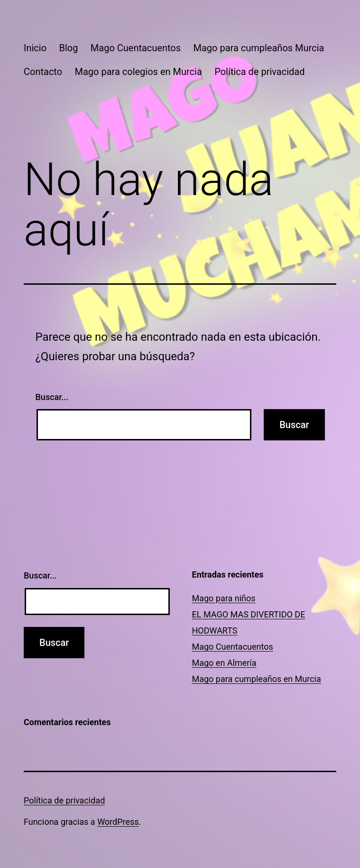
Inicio (35, 48)
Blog (68, 48)
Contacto (43, 72)
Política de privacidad (259, 72)
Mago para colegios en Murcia (138, 72)
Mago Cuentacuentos (136, 48)
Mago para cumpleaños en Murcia (257, 679)
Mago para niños (224, 598)
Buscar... (52, 397)
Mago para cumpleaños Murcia (258, 48)
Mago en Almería (224, 663)
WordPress (118, 822)
